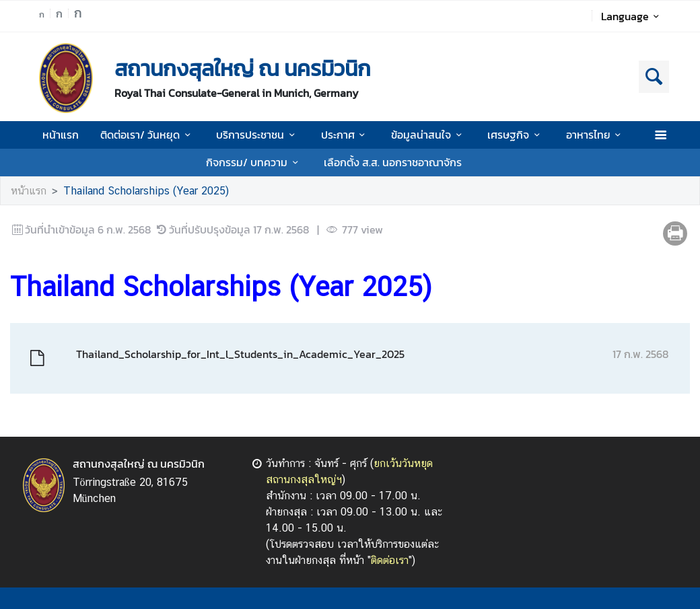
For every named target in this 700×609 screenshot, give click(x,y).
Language (632, 16)
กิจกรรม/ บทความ (254, 162)
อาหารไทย (596, 135)
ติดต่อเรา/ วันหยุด (147, 135)
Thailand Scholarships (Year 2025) (146, 191)
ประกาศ (345, 135)
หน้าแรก (61, 135)
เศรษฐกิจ (516, 135)
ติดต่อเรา (390, 560)
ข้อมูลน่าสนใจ (428, 135)
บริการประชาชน (257, 135)
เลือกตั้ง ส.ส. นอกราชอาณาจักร (393, 162)
